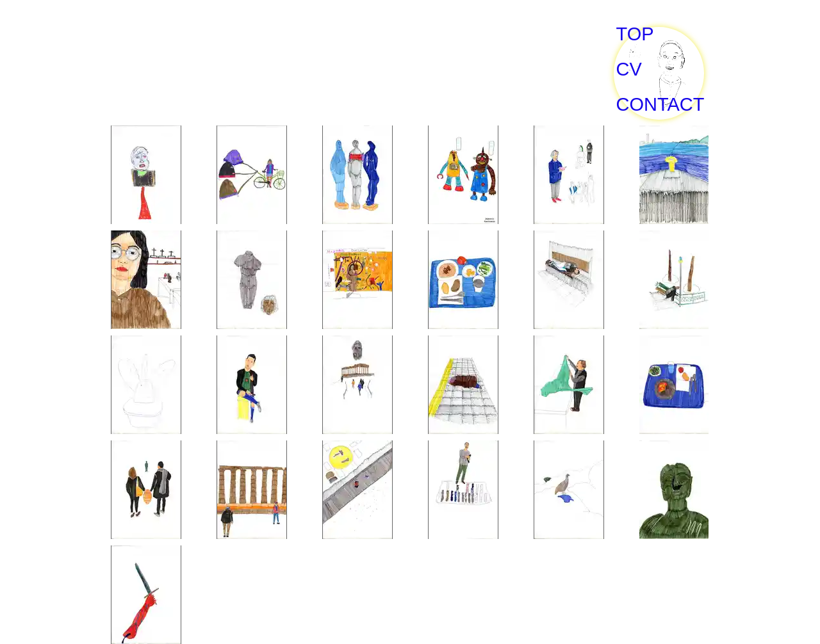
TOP (635, 34)
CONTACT (660, 104)
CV (629, 69)
